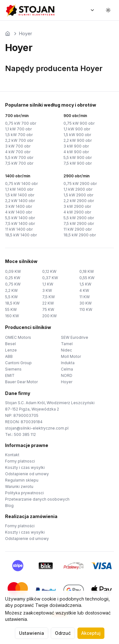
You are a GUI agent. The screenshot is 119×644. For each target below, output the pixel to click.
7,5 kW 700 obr (19, 163)
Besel (10, 344)
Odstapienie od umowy (27, 474)
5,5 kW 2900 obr (79, 218)
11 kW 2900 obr (78, 229)
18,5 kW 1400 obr (21, 235)
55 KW (11, 309)
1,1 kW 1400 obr (19, 189)
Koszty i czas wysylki (25, 467)
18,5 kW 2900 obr (80, 235)
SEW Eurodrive (75, 337)
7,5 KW (49, 297)
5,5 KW (11, 297)
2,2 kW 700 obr (19, 140)
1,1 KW (48, 284)
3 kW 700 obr (18, 146)
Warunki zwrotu (19, 486)
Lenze (11, 350)
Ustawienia (32, 633)
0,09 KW (13, 271)
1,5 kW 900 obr (77, 135)
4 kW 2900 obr (77, 212)
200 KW (50, 316)
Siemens (13, 369)
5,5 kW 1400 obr (20, 218)
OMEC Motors (18, 337)
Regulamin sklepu (22, 480)
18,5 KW (12, 303)
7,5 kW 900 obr (78, 163)
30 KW (86, 303)
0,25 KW (13, 278)
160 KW (12, 316)
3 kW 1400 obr (19, 206)
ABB (9, 356)
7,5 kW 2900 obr (79, 223)
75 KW (48, 309)
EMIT (10, 375)
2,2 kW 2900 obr (79, 201)
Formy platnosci (20, 461)
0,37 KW (50, 278)
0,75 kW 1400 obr (21, 184)
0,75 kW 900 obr (79, 123)
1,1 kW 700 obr (18, 129)
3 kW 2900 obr (77, 206)
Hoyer (26, 33)
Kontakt (12, 455)
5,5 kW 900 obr (78, 158)
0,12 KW (49, 271)
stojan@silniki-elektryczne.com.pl (37, 428)
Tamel (67, 344)
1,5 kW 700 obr (19, 135)
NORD (67, 375)
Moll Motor (71, 356)
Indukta (68, 363)
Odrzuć (63, 633)
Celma (67, 369)
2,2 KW (11, 290)
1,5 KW (85, 284)
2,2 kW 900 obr (78, 140)
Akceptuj (91, 633)
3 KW (47, 290)
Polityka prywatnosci (24, 493)
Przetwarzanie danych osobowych (37, 499)
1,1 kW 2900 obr (78, 189)
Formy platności (20, 526)
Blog (9, 506)
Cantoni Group (18, 363)
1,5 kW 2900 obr (78, 195)
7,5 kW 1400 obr (20, 223)
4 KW (84, 290)
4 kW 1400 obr (19, 212)
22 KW (48, 303)
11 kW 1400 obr (19, 229)
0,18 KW (87, 271)
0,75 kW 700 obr (21, 123)
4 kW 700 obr (18, 152)
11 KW (85, 297)
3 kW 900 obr (76, 146)
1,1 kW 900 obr (77, 129)
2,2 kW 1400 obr (20, 201)
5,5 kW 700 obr (19, 158)
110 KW (86, 309)
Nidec (66, 350)
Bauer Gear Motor (21, 382)
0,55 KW (87, 278)
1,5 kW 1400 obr (20, 195)
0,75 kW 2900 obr (80, 184)
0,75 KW (13, 284)
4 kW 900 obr (76, 152)
